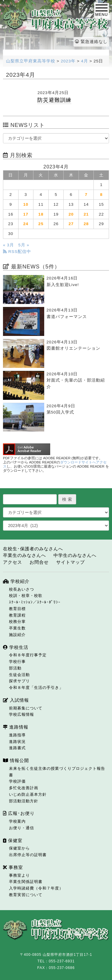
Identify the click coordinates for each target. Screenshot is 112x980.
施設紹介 (17, 635)
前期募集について (26, 708)
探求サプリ (19, 681)
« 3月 (9, 245)
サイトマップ (70, 562)
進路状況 (17, 742)
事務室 (13, 867)
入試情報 (16, 700)
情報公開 (16, 760)
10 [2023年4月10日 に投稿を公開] (26, 204)
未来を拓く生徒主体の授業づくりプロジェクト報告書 (57, 772)
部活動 (15, 668)
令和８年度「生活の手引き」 (36, 688)
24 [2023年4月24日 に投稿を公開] (26, 224)
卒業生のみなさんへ (24, 555)
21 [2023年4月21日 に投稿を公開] (86, 214)
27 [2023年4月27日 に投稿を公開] (71, 224)
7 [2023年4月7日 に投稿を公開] (86, 195)
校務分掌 (17, 622)
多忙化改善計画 (24, 788)
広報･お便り (19, 813)
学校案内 (17, 821)
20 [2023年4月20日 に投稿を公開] (71, 214)
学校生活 (16, 647)
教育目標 (17, 609)
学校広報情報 (22, 714)
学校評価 (17, 781)
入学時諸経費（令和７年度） (36, 888)
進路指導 (17, 735)
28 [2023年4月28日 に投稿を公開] (86, 224)
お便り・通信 (22, 828)
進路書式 (17, 748)
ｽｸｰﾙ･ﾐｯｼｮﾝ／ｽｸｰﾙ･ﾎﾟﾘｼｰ (35, 602)
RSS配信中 (17, 252)
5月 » (24, 245)
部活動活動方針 (24, 801)
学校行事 (17, 662)
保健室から (19, 848)
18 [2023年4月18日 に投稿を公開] (41, 214)
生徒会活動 (19, 675)
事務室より (19, 875)
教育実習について (26, 895)
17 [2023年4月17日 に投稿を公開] (26, 214)
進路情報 (16, 727)
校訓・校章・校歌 (26, 596)
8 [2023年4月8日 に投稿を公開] (101, 195)
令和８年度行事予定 (28, 655)
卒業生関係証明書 (26, 882)
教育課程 (17, 615)
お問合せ (39, 562)
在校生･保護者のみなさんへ (33, 549)
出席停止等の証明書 (28, 855)
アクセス (13, 562)
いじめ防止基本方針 (28, 794)
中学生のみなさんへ (75, 555)
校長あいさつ (22, 589)
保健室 (13, 840)
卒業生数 (17, 628)
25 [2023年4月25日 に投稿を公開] (41, 224)
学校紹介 (16, 581)
